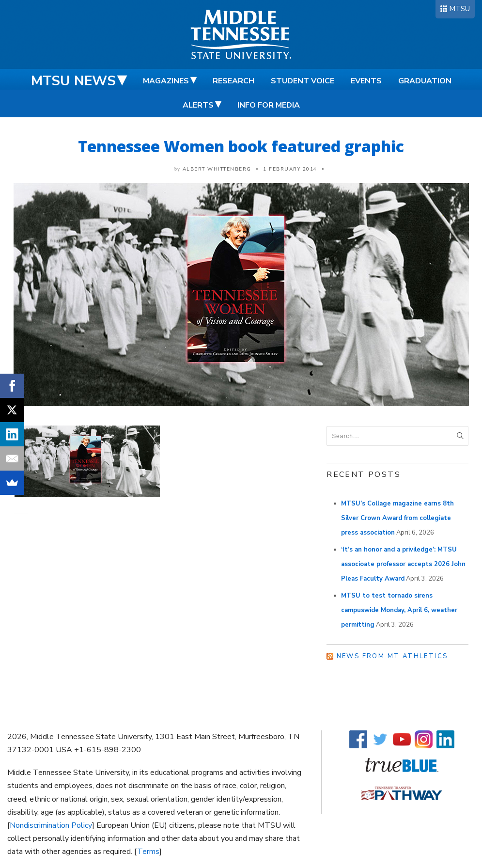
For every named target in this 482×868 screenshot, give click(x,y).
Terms (148, 852)
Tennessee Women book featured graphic (241, 146)
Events (366, 81)
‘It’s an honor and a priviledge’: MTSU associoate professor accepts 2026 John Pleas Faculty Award (403, 564)
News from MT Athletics (392, 656)
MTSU (459, 9)
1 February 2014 (290, 169)
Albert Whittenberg (217, 169)
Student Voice (303, 81)
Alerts (198, 105)
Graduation (425, 81)
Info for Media (269, 105)
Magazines (166, 81)
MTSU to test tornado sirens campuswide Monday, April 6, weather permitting (399, 610)
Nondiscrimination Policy (51, 825)
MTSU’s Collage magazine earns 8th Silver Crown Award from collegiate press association (397, 518)
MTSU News (73, 81)
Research (233, 81)
